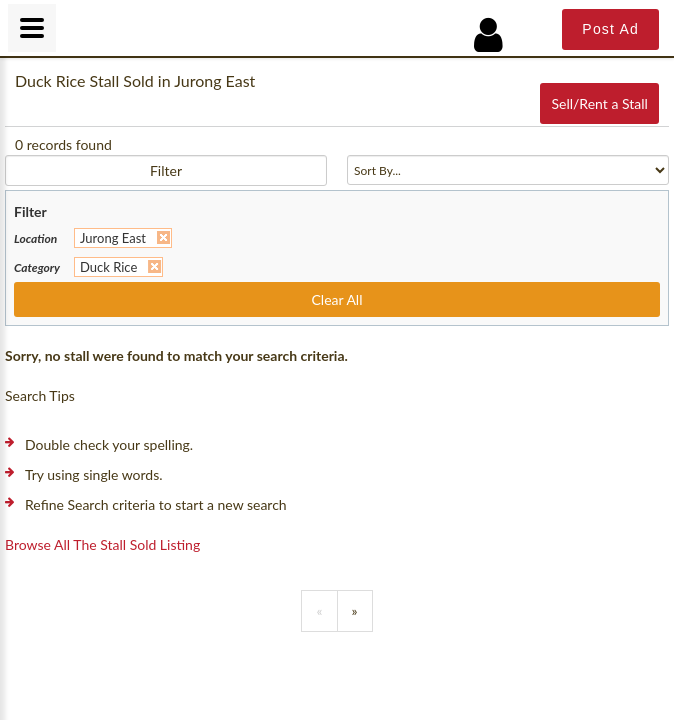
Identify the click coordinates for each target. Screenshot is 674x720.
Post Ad (610, 29)
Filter (166, 170)
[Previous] (319, 611)
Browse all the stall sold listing (102, 544)
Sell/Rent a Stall (599, 103)
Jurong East (113, 238)
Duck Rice (108, 267)
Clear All (337, 299)
